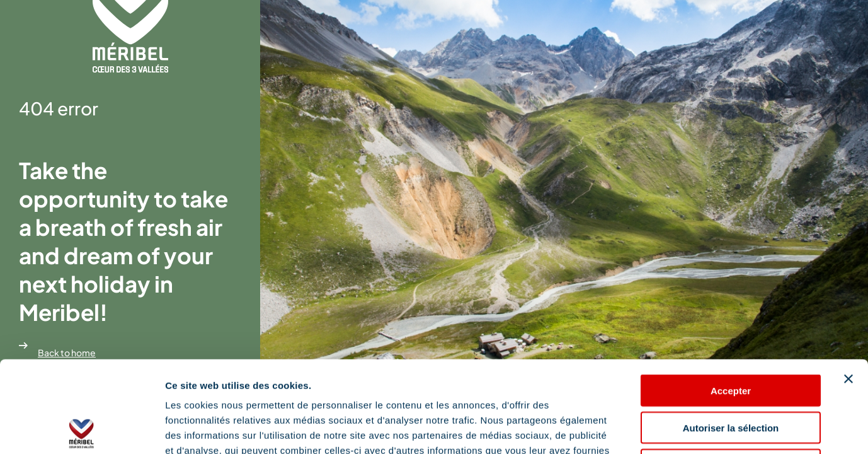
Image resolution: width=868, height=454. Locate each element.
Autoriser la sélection (731, 336)
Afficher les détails (694, 429)
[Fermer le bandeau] (848, 288)
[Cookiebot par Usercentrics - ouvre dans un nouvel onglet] (82, 429)
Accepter (731, 299)
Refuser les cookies (731, 374)
